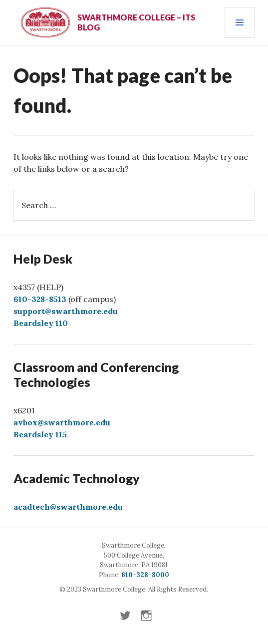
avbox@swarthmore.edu (62, 422)
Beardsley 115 (40, 434)
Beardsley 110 (41, 323)
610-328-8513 (40, 299)
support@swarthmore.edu (66, 311)
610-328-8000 (145, 575)
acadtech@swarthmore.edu (68, 507)
